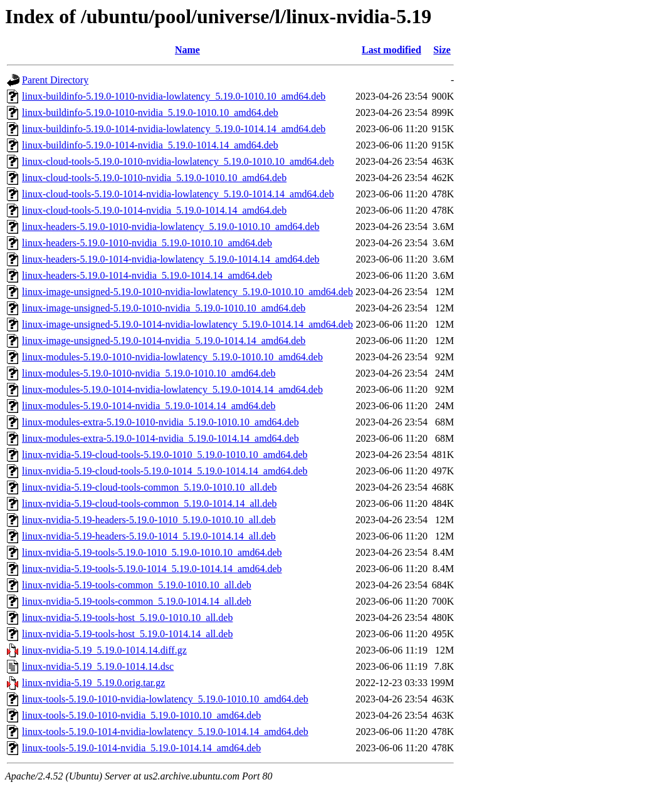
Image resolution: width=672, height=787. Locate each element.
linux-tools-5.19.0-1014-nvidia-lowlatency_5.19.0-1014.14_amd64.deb (165, 732)
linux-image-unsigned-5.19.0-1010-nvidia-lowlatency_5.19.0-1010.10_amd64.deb (187, 292)
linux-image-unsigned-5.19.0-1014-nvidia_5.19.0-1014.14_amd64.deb (164, 341)
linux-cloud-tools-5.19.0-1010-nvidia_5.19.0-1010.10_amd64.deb (154, 178)
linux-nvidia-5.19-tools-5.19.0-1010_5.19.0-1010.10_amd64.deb (152, 552)
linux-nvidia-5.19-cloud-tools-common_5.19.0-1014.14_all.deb (150, 503)
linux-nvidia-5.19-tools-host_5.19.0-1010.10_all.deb (127, 618)
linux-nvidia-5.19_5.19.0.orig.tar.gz (93, 683)
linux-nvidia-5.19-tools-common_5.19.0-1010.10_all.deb (137, 585)
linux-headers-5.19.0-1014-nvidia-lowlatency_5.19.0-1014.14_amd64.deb (171, 259)
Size (442, 50)
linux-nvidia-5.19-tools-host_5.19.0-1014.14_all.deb (127, 634)
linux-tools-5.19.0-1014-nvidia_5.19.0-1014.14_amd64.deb (141, 748)
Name (187, 50)
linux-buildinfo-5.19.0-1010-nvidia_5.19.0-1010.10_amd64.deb (150, 112)
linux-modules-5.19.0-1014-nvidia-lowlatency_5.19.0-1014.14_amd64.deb (172, 389)
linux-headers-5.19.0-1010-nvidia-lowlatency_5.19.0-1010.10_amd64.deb (171, 227)
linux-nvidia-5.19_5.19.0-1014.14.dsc (98, 666)
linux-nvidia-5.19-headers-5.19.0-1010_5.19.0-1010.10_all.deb (149, 520)
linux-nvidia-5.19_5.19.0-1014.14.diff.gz (104, 650)
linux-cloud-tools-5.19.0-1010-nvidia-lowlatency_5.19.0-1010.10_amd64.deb (178, 161)
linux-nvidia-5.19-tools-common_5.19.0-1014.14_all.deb (137, 601)
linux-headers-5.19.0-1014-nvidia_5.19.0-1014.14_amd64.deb (147, 275)
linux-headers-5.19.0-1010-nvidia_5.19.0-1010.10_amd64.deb (147, 243)
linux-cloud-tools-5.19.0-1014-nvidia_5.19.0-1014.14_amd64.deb (154, 210)
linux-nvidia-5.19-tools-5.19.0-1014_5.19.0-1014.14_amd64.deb (152, 569)
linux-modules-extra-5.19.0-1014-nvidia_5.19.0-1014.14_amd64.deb (160, 438)
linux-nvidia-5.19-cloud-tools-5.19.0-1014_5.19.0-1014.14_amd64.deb (165, 471)
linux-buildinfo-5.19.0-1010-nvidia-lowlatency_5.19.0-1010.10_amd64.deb (174, 96)
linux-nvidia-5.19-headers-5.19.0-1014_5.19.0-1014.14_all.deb (149, 536)
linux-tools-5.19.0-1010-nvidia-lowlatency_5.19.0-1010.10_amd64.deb (165, 699)
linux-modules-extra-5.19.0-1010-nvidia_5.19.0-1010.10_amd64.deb (160, 422)
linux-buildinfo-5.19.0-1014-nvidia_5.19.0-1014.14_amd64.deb (150, 145)
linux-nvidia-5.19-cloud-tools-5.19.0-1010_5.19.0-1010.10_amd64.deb (165, 455)
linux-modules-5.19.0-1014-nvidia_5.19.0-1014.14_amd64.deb (149, 406)
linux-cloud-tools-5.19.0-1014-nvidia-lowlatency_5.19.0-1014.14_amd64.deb (178, 194)
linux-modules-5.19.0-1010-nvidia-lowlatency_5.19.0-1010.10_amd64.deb (172, 357)
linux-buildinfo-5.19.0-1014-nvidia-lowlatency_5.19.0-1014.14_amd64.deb (174, 129)
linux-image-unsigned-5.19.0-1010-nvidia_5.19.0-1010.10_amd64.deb (164, 308)
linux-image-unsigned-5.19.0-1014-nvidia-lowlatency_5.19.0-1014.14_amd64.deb (187, 324)
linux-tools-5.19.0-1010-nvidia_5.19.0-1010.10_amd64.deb (141, 715)
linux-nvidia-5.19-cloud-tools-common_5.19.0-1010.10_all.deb (150, 487)
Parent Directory (55, 80)
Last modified (391, 50)
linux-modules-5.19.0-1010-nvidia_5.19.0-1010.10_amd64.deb (149, 373)
